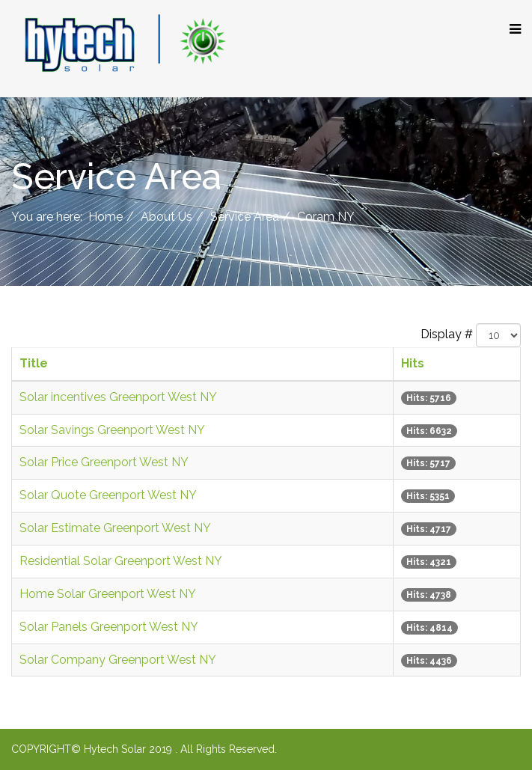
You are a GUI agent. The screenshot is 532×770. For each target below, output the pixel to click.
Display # (447, 334)
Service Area (245, 217)
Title (34, 363)
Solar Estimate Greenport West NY (115, 528)
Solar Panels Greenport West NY (109, 627)
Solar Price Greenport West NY (104, 462)
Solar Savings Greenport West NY (112, 430)
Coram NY (326, 217)
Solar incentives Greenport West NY (118, 397)
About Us (166, 217)
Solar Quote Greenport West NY (108, 495)
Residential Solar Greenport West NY (121, 561)
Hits (413, 363)
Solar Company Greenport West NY (118, 660)
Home (106, 217)
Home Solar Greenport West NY (108, 594)
